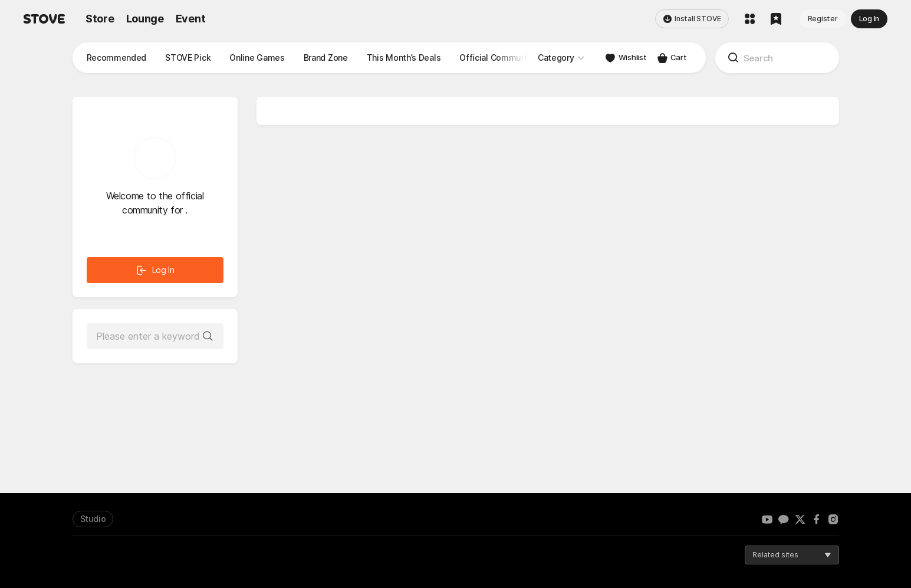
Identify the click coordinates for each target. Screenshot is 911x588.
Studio (93, 519)
